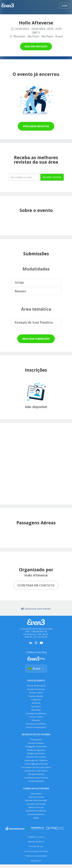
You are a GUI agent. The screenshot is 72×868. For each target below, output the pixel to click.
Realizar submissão (36, 339)
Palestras (36, 720)
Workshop (36, 710)
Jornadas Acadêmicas (36, 713)
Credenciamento (36, 781)
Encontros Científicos (36, 724)
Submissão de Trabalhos (36, 760)
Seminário (36, 706)
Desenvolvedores (36, 814)
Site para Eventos (36, 774)
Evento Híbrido (36, 696)
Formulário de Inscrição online (36, 767)
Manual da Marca (36, 842)
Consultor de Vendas (36, 804)
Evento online (36, 693)
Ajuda (36, 818)
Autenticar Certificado (36, 811)
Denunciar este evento (36, 609)
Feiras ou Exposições (36, 727)
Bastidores (36, 861)
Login (64, 6)
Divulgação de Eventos (36, 746)
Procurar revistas (36, 126)
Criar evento (36, 794)
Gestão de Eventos (36, 753)
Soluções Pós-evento (36, 757)
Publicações (36, 739)
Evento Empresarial (36, 686)
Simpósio (36, 703)
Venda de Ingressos (36, 750)
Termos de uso (36, 846)
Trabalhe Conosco (36, 837)
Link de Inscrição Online (36, 771)
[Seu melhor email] (24, 177)
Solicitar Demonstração (36, 800)
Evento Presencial (36, 689)
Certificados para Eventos (36, 778)
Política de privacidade (36, 856)
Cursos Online (36, 717)
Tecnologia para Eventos (36, 764)
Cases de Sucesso (36, 797)
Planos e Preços (36, 807)
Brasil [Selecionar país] (36, 669)
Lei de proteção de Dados (36, 851)
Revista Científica (36, 743)
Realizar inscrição (36, 46)
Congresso (36, 699)
